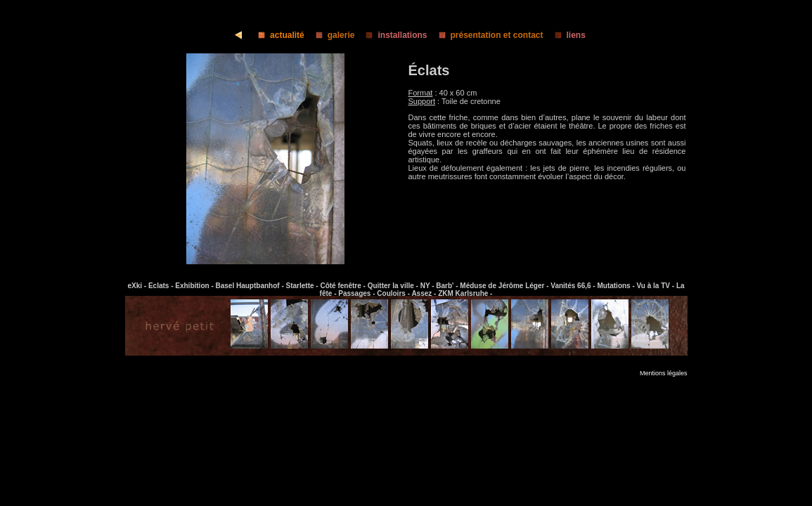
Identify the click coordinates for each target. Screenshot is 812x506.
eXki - (137, 286)
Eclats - (162, 286)
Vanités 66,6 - (574, 286)
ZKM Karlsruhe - (465, 293)
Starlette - (303, 286)
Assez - (425, 293)
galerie (331, 35)
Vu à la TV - (657, 286)
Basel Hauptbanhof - (251, 286)
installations (392, 35)
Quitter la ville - (394, 286)
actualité (277, 35)
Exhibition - (195, 286)
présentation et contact (487, 35)
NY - (428, 286)
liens (566, 35)
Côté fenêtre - (343, 286)
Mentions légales (664, 373)
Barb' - (448, 286)
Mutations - (617, 286)
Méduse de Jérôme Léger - (505, 286)
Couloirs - (394, 293)
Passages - (357, 293)
